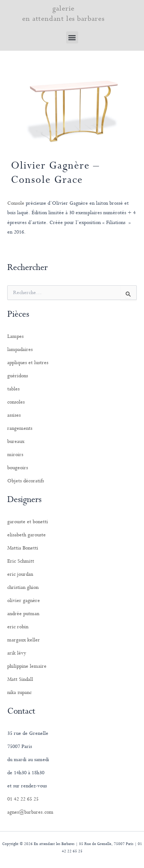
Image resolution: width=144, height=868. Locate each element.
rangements (20, 428)
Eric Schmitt (21, 561)
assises (14, 415)
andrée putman (23, 614)
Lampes (15, 336)
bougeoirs (18, 468)
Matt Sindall (20, 679)
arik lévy (17, 653)
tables (13, 389)
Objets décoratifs (26, 481)
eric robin (18, 627)
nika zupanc (19, 693)
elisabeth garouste (27, 535)
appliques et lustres (28, 363)
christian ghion (23, 587)
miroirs (15, 455)
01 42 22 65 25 (23, 799)
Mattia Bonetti (23, 548)
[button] (72, 37)
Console (16, 203)
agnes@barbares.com (30, 812)
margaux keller (24, 640)
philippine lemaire (27, 666)
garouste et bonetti (28, 522)
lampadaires (20, 350)
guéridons (18, 376)
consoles (16, 402)
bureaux (16, 441)
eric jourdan (20, 574)
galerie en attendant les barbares (63, 14)
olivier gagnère (24, 601)
